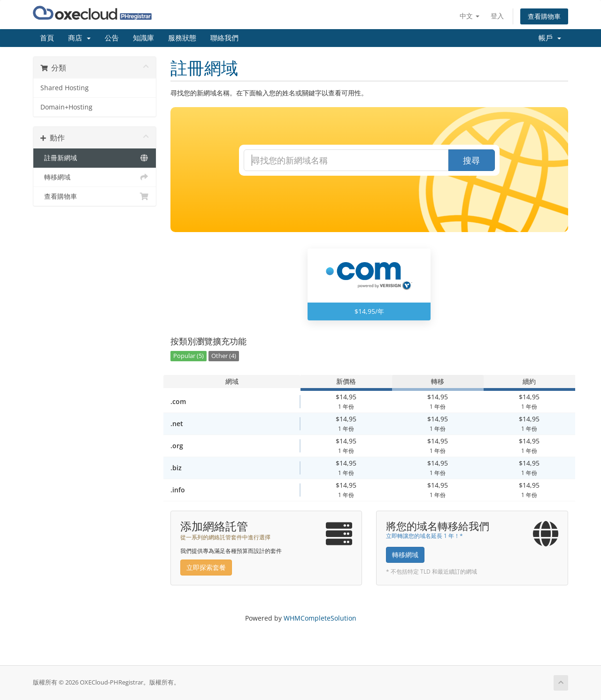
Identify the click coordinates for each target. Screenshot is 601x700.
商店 (79, 38)
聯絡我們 (224, 38)
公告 (112, 38)
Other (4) (224, 356)
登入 (497, 16)
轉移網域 (95, 177)
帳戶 (550, 38)
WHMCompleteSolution (320, 618)
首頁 (47, 38)
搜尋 (471, 160)
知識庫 (143, 38)
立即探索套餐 (206, 567)
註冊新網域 (95, 158)
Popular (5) (189, 356)
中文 (470, 16)
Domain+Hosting (66, 107)
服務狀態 (182, 38)
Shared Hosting (65, 88)
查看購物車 (544, 16)
